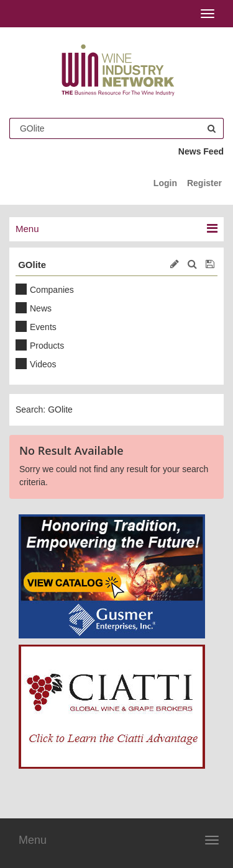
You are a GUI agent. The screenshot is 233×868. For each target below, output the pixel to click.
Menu (33, 840)
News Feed (201, 151)
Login (165, 183)
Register (204, 183)
